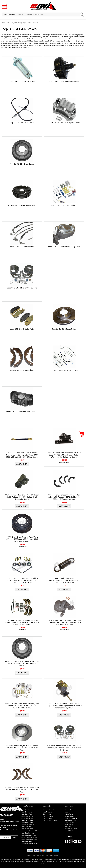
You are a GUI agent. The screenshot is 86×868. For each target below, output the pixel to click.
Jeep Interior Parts (27, 829)
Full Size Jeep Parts (71, 829)
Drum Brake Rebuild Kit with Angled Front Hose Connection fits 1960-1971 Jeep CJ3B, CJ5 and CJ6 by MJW (22, 622)
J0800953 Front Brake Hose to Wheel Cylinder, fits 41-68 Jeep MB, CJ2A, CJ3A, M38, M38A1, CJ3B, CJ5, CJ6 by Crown (22, 455)
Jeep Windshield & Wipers (30, 844)
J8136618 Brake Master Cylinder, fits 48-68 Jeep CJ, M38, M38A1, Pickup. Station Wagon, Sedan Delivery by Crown (64, 455)
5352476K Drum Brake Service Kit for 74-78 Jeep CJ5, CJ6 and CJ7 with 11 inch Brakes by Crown (64, 748)
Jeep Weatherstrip (27, 841)
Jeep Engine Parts (27, 823)
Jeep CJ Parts (69, 831)
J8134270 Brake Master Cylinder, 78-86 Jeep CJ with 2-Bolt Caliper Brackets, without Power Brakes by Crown (64, 706)
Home (2, 23)
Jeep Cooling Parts (27, 818)
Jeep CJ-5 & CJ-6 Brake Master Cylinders (64, 247)
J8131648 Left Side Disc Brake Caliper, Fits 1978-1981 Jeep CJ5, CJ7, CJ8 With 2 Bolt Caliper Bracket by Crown (64, 622)
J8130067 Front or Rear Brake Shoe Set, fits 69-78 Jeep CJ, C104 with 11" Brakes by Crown (22, 790)
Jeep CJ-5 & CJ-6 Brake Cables (22, 123)
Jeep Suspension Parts (29, 835)
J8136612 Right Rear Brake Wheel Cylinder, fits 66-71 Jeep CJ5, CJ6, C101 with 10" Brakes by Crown (22, 497)
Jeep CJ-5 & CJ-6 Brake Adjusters (22, 81)
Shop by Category (49, 816)
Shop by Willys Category (51, 820)
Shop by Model (48, 818)
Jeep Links (68, 827)
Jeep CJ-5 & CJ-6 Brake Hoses (22, 247)
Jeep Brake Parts (27, 814)
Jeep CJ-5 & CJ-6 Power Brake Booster (64, 81)
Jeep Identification (70, 820)
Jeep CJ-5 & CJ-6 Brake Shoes (22, 370)
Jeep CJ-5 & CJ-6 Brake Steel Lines (64, 370)
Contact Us (68, 810)
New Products (47, 812)
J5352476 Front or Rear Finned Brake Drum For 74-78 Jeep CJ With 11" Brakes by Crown (22, 664)
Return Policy (69, 814)
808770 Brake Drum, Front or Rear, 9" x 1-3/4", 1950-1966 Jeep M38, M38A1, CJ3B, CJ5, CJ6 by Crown (22, 539)
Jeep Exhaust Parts (28, 825)
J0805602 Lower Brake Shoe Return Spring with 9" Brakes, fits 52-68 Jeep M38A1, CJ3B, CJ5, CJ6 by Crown (64, 580)
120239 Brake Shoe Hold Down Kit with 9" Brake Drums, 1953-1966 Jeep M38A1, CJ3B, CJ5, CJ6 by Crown (22, 580)
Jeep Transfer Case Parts (29, 837)
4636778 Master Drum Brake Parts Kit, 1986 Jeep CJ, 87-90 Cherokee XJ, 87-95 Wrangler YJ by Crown (22, 706)
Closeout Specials (49, 810)
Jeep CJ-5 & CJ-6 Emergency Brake (22, 205)
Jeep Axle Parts (26, 810)
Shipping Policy (69, 816)
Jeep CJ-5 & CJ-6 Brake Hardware (64, 205)
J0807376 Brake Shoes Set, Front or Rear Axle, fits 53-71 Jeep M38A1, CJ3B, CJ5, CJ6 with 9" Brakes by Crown (64, 497)
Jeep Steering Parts (28, 833)
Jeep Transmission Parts (29, 839)
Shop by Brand (48, 814)
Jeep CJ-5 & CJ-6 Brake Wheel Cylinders (22, 412)
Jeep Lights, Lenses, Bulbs (30, 831)
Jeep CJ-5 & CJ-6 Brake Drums (22, 164)
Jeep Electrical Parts (28, 820)
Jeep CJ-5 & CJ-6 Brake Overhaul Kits (22, 288)
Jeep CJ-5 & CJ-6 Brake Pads (22, 329)
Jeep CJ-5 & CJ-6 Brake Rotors (64, 329)
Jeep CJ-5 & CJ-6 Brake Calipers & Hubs (64, 123)
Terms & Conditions (71, 818)
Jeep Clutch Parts (27, 816)
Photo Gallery (69, 825)
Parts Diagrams (69, 823)
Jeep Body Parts (27, 812)
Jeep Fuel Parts (26, 827)
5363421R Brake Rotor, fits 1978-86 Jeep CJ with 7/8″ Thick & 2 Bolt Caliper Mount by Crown (22, 748)
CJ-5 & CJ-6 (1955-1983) (13, 23)
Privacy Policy (69, 812)
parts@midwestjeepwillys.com (9, 821)
